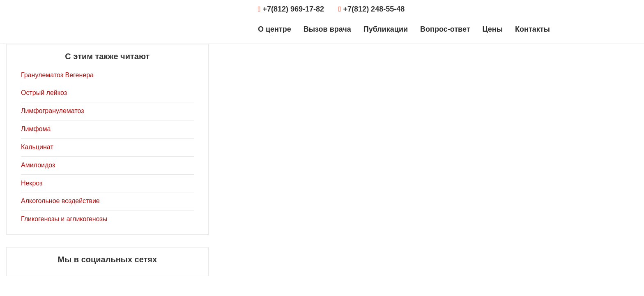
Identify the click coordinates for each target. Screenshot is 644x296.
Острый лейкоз (44, 93)
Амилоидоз (38, 165)
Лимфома (36, 129)
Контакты (532, 29)
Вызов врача (327, 29)
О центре (275, 29)
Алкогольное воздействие (60, 201)
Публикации (386, 29)
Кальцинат (37, 147)
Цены (492, 29)
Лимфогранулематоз (53, 111)
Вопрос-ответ (445, 29)
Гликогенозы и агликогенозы (64, 219)
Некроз (32, 183)
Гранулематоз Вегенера (57, 75)
